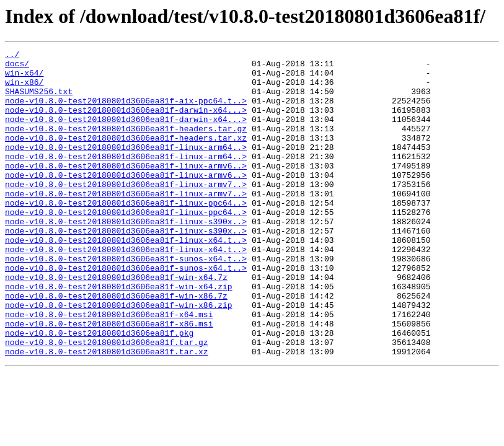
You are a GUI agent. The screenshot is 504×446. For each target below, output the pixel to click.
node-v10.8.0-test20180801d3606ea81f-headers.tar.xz (126, 156)
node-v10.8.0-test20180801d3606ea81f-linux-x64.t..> (126, 279)
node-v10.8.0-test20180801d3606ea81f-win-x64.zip (119, 334)
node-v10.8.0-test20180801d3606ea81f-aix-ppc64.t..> (126, 111)
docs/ (17, 67)
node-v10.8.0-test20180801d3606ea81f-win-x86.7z (116, 346)
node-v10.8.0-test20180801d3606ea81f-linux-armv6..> (126, 190)
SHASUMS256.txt (39, 100)
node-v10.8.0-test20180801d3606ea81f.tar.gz (107, 401)
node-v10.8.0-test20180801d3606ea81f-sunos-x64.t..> (126, 301)
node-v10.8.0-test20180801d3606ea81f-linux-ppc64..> (126, 234)
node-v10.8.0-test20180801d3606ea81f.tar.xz (107, 413)
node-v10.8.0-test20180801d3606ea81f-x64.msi (109, 368)
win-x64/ (24, 78)
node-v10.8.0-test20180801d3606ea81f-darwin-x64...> (126, 123)
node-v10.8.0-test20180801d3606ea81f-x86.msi (109, 379)
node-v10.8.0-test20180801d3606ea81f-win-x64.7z (116, 323)
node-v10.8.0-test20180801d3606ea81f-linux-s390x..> (126, 256)
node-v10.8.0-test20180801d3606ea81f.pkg (99, 390)
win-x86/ (24, 89)
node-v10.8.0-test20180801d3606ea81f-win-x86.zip (119, 357)
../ (12, 56)
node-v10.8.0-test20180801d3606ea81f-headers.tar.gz (126, 145)
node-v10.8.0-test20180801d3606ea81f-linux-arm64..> (126, 167)
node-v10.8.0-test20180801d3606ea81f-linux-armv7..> (126, 212)
